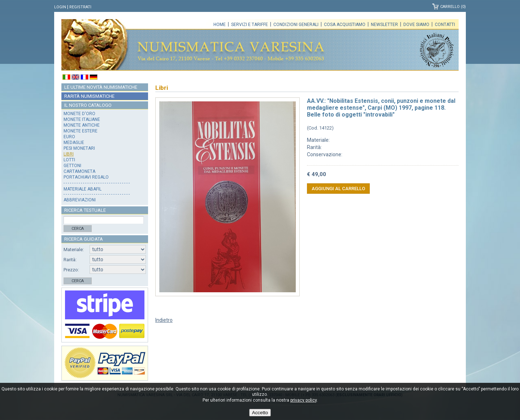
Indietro (164, 320)
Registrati (80, 7)
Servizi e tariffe (250, 25)
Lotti (69, 160)
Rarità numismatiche (89, 96)
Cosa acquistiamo (345, 25)
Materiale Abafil (83, 189)
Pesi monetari (79, 148)
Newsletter (384, 25)
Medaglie (74, 143)
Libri (69, 154)
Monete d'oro (79, 114)
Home (220, 25)
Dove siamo (416, 25)
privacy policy (304, 400)
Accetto (260, 413)
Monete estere (81, 131)
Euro (69, 137)
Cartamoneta (79, 171)
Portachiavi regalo (86, 177)
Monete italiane (82, 119)
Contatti (445, 25)
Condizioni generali (296, 25)
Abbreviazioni (80, 200)
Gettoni (72, 166)
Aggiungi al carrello (338, 189)
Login (60, 7)
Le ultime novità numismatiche (101, 87)
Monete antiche (82, 125)
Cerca (78, 229)
